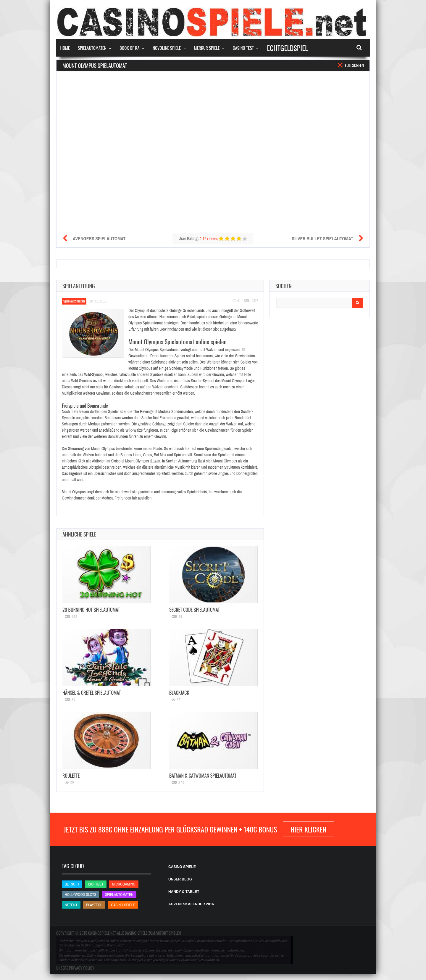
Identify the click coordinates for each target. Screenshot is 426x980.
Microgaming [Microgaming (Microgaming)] (124, 884)
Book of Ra (129, 48)
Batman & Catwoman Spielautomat (203, 776)
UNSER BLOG (180, 879)
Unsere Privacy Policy (75, 968)
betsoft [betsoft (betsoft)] (72, 884)
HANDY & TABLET (184, 892)
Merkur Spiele (207, 48)
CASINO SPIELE (182, 867)
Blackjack (179, 693)
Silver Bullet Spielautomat (322, 238)
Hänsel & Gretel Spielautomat (92, 693)
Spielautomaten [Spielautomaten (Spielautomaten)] (119, 895)
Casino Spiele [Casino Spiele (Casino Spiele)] (123, 905)
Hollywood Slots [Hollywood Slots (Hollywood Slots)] (80, 895)
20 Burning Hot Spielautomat (91, 610)
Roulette (71, 776)
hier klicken (308, 829)
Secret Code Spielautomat (195, 610)
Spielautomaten (92, 48)
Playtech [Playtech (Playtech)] (94, 905)
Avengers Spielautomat (99, 238)
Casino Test (243, 48)
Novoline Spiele (167, 48)
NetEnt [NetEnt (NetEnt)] (71, 905)
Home (65, 48)
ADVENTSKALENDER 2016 (191, 904)
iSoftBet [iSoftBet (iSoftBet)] (96, 884)
